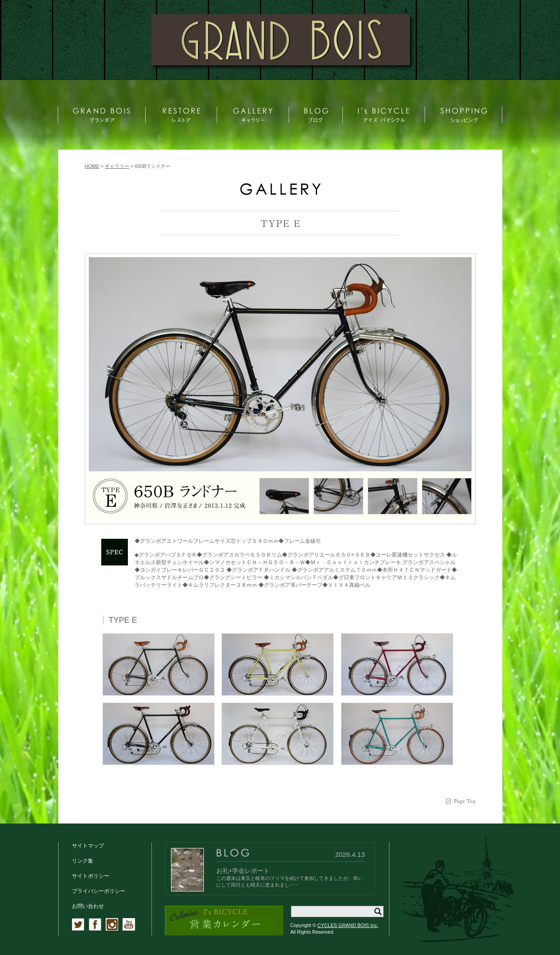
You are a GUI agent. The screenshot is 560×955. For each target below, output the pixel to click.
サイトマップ (88, 846)
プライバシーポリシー (99, 891)
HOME (92, 166)
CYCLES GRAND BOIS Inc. (348, 925)
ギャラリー (117, 166)
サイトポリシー (91, 876)
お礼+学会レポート (243, 871)
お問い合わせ (88, 906)
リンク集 (83, 861)
